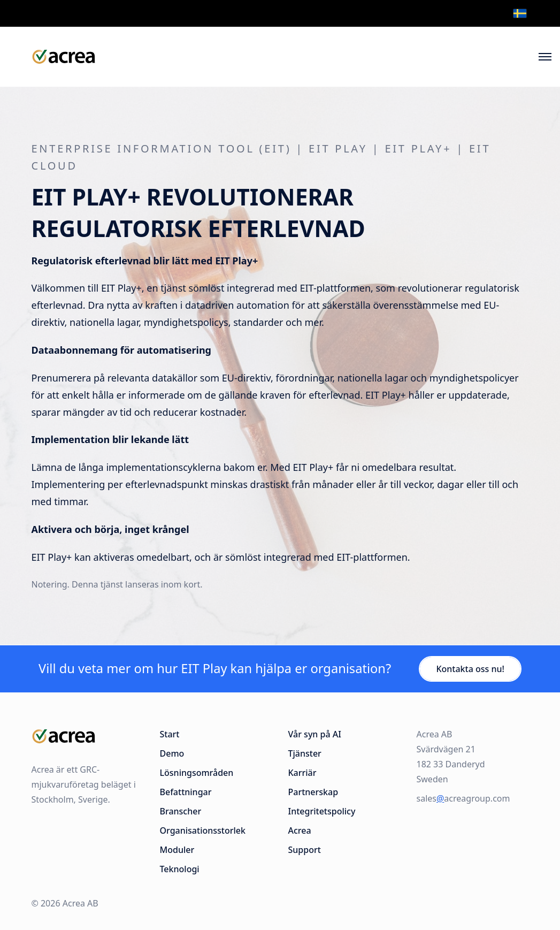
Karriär (302, 773)
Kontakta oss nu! (470, 669)
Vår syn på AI (315, 734)
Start (170, 734)
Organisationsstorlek (203, 830)
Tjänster (305, 753)
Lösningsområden (197, 773)
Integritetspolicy (322, 811)
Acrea (300, 830)
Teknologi (180, 869)
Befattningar (186, 792)
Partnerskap (313, 792)
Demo (172, 753)
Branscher (181, 811)
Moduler (177, 850)
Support (305, 850)
